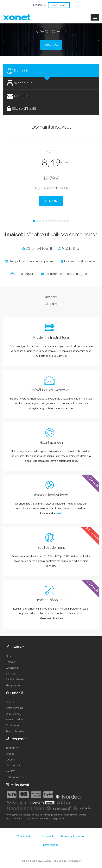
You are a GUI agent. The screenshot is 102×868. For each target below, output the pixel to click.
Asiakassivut (59, 5)
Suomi (39, 5)
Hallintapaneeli (15, 777)
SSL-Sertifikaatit (15, 679)
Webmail (11, 759)
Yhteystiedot (13, 685)
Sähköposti (13, 673)
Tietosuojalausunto (72, 836)
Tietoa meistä (47, 836)
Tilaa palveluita (15, 731)
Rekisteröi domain (16, 719)
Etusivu (10, 656)
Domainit (11, 662)
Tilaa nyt (51, 201)
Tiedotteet (12, 748)
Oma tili (10, 702)
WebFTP (11, 771)
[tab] (51, 70)
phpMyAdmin (14, 765)
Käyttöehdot (51, 845)
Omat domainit (14, 708)
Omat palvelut (14, 714)
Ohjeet (10, 754)
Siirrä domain (14, 725)
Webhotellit (13, 668)
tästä (58, 513)
